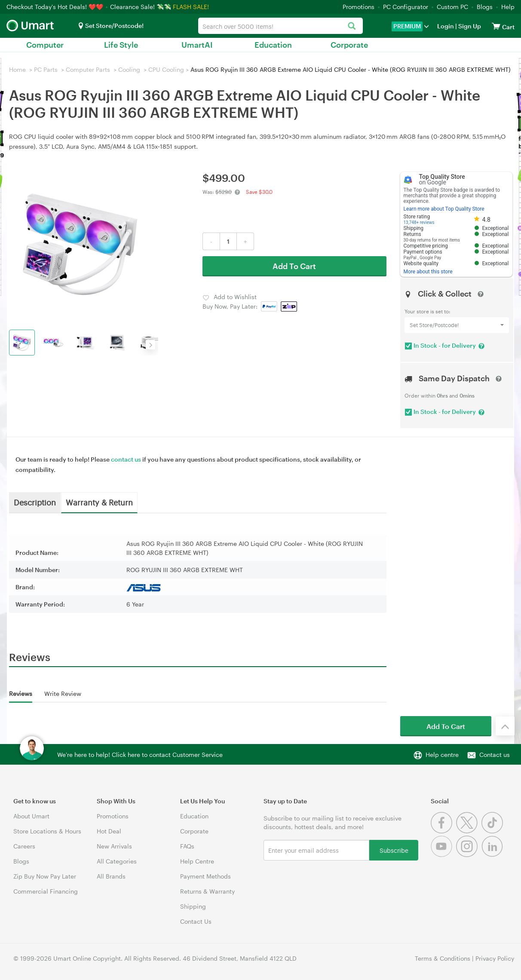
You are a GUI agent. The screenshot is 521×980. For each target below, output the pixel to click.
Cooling (129, 69)
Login (446, 26)
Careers (24, 846)
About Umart (31, 816)
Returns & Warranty (207, 891)
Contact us (495, 755)
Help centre (442, 755)
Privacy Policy (495, 958)
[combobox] (280, 26)
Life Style (121, 45)
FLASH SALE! (191, 7)
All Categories (117, 861)
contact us (126, 459)
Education (273, 45)
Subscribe (394, 850)
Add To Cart (294, 266)
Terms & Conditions (443, 958)
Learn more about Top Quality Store (444, 209)
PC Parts (46, 69)
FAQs (187, 846)
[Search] (352, 26)
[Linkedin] (493, 855)
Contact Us (196, 921)
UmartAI (197, 45)
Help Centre (197, 861)
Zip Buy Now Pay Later (45, 876)
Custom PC (452, 7)
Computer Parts (88, 69)
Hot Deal (109, 831)
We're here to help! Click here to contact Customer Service (140, 755)
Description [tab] (35, 502)
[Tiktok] (493, 831)
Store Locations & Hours (47, 831)
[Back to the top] (505, 726)
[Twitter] (469, 831)
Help (508, 7)
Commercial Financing (46, 891)
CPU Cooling (166, 69)
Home (17, 69)
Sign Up (469, 26)
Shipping (193, 906)
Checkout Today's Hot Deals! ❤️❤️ (56, 7)
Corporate (349, 45)
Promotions (359, 7)
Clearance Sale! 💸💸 (141, 7)
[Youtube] (443, 855)
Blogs (485, 7)
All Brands (111, 876)
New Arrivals (114, 846)
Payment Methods (205, 876)
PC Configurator (406, 7)
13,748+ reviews (419, 222)
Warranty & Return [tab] (99, 502)
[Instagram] (469, 855)
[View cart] (496, 26)
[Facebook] (443, 831)
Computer (45, 45)
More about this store (428, 272)
